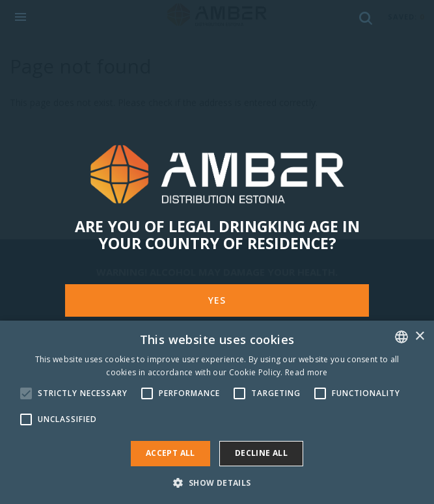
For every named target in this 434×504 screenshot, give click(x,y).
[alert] (217, 412)
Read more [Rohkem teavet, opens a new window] (306, 372)
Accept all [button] (170, 453)
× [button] (419, 337)
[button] (217, 482)
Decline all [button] (261, 453)
